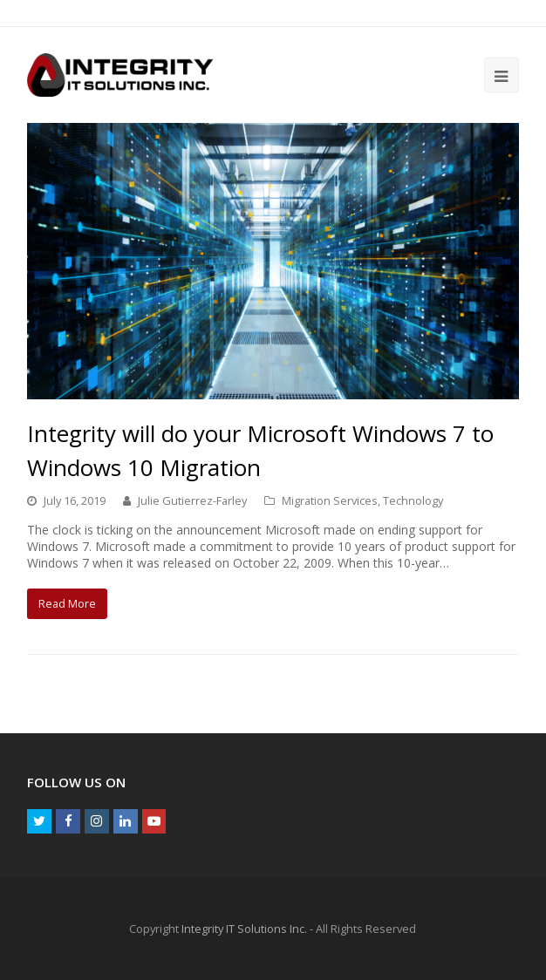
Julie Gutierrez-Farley (192, 500)
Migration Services (330, 500)
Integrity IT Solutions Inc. (244, 929)
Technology (413, 500)
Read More (67, 603)
